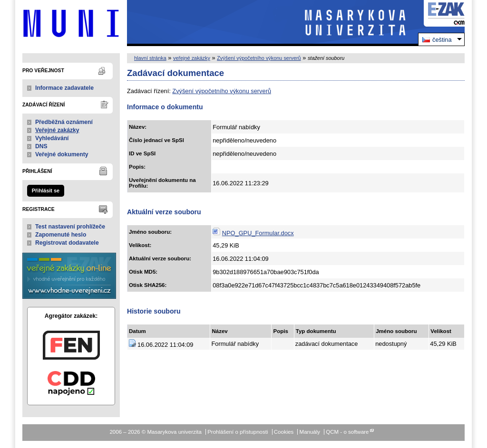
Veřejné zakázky (57, 130)
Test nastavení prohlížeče (70, 227)
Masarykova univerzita (71, 23)
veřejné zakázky (192, 58)
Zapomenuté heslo (61, 235)
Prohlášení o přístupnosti (238, 432)
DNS (41, 146)
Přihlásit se (46, 191)
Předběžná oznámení (64, 122)
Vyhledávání (52, 138)
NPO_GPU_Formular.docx (258, 233)
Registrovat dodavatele (67, 243)
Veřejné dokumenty (62, 154)
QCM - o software (347, 432)
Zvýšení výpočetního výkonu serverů (259, 58)
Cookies (284, 432)
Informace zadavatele (64, 88)
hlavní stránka (150, 58)
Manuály (310, 432)
